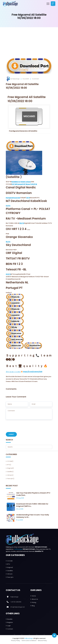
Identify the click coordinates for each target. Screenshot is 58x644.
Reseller (10, 619)
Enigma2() (11, 468)
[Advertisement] (29, 44)
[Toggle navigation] (53, 4)
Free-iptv (10, 577)
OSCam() (10, 475)
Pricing (34, 602)
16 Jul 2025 (26, 79)
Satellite (10, 571)
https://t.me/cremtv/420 (33, 372)
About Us (35, 599)
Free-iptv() (11, 479)
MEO (16, 182)
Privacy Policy (16, 641)
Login (9, 626)
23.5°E (8, 274)
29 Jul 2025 (20, 509)
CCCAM (10, 561)
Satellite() (10, 472)
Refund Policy (42, 641)
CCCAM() (10, 461)
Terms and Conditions (29, 641)
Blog (33, 606)
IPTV (9, 564)
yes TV (30, 184)
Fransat (20, 184)
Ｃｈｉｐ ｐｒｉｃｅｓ (13, 372)
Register (10, 623)
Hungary (9, 198)
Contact (10, 629)
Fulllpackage (29, 639)
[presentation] (20, 427)
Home (34, 596)
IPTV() (9, 465)
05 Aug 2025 (20, 498)
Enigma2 (10, 568)
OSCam (10, 574)
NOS (13, 182)
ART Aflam (27, 182)
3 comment (35, 79)
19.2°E (8, 242)
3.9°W (25, 184)
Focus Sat (16, 198)
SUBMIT (11, 434)
